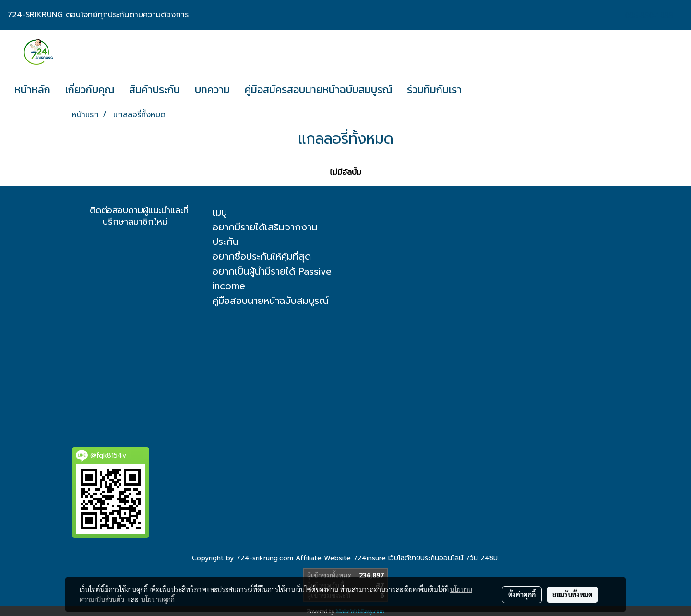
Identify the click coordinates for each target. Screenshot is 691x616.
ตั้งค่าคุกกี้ (522, 594)
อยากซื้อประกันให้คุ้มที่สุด (262, 256)
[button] (477, 90)
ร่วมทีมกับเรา (434, 90)
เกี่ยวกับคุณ (90, 90)
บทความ (212, 90)
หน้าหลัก (32, 90)
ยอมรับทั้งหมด (572, 594)
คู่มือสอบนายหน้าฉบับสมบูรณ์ (271, 301)
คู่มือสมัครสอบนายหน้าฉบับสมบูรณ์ (318, 90)
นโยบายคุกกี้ (158, 599)
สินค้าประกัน (155, 90)
